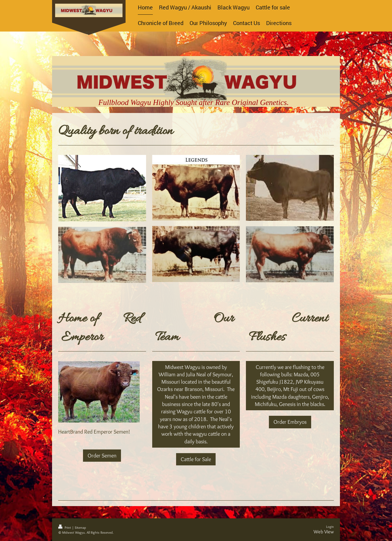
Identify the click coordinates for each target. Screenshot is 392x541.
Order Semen (102, 456)
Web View (324, 532)
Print (65, 528)
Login (330, 527)
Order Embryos (290, 422)
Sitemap (80, 528)
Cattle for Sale (196, 459)
